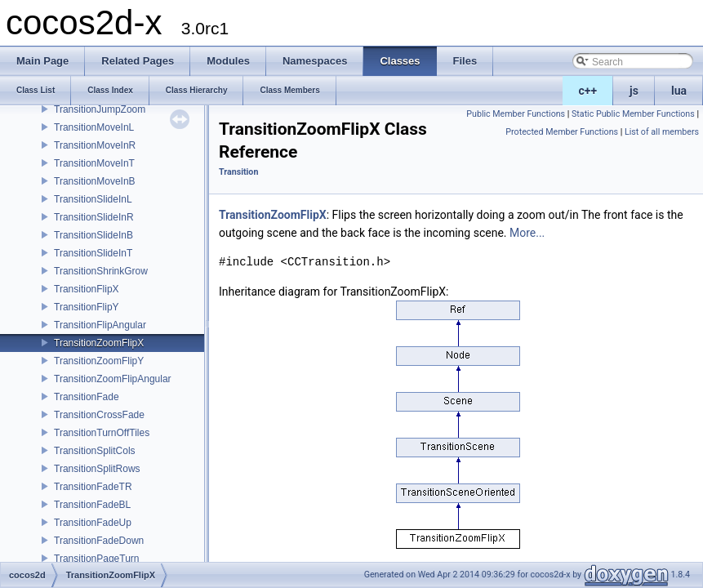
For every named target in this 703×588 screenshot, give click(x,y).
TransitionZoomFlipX (99, 343)
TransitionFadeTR (93, 487)
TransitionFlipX (87, 289)
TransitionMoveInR (95, 145)
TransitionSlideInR (94, 217)
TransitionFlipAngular (100, 325)
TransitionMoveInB (95, 181)
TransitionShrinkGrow (101, 271)
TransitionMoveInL (94, 127)
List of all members (662, 132)
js (634, 91)
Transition (238, 172)
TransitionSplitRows (97, 469)
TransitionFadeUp (93, 523)
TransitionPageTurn (97, 559)
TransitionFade (87, 397)
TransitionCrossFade (99, 415)
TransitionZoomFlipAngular (113, 379)
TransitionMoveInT (94, 163)
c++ (588, 91)
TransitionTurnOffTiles (102, 433)
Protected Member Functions (562, 132)
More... (527, 233)
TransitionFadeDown (99, 541)
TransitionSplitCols (95, 451)
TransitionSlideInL (93, 199)
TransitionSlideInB (93, 235)
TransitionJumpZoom (100, 109)
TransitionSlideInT (93, 253)
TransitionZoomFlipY (99, 361)
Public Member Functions (516, 114)
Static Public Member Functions (633, 114)
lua (679, 91)
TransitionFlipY (87, 307)
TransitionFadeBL (92, 505)
